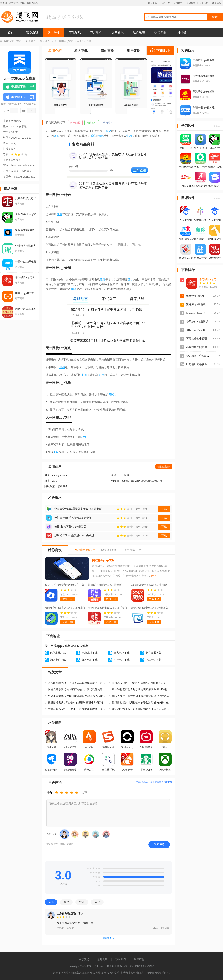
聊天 (84, 437)
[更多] (155, 576)
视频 (59, 214)
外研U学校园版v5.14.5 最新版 (105, 585)
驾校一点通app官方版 (198, 330)
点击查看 (63, 486)
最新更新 (153, 3)
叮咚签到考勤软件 (197, 364)
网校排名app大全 (103, 560)
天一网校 (75, 123)
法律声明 (139, 959)
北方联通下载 (153, 653)
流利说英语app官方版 (198, 296)
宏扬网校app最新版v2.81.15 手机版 (108, 608)
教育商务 (45, 41)
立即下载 (68, 599)
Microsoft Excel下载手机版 (201, 313)
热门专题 (160, 32)
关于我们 (84, 959)
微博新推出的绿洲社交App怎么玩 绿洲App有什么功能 (142, 702)
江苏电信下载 (90, 660)
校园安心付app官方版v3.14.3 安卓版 (65, 608)
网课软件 (92, 123)
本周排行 (217, 3)
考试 (111, 394)
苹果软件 (96, 32)
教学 (130, 279)
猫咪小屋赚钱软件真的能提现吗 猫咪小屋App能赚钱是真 (78, 696)
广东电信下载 (122, 660)
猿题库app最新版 (196, 304)
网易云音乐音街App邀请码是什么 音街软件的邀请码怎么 (78, 689)
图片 (101, 375)
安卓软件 (54, 32)
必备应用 (204, 3)
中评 (82, 902)
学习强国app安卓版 (210, 279)
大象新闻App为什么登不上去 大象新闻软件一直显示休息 (78, 709)
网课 (108, 131)
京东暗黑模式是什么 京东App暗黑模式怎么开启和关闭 (78, 683)
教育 (103, 279)
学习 (129, 136)
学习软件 (108, 123)
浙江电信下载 (153, 660)
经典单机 (191, 3)
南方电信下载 (122, 653)
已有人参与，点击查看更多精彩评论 (154, 782)
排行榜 (182, 32)
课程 (57, 136)
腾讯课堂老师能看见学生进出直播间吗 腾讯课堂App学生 (142, 689)
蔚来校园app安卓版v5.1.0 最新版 (150, 608)
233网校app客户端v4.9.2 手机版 (149, 585)
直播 (73, 289)
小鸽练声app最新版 (197, 322)
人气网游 (178, 3)
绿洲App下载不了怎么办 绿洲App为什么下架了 (139, 683)
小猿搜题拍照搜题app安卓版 (202, 347)
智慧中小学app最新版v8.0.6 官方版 (64, 585)
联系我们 (121, 959)
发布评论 (159, 844)
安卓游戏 (32, 32)
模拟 (62, 367)
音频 (101, 136)
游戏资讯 (118, 32)
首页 (11, 32)
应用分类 (165, 3)
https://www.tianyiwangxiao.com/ (23, 165)
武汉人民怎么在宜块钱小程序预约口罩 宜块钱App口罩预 (142, 696)
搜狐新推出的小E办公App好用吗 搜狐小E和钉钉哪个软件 (78, 702)
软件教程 (139, 32)
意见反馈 (102, 959)
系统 (93, 136)
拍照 (85, 375)
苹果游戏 (75, 32)
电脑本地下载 (58, 653)
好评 (66, 902)
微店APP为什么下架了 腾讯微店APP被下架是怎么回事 (142, 709)
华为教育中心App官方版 (200, 356)
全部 (51, 902)
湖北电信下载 (58, 660)
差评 (97, 902)
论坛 (56, 452)
